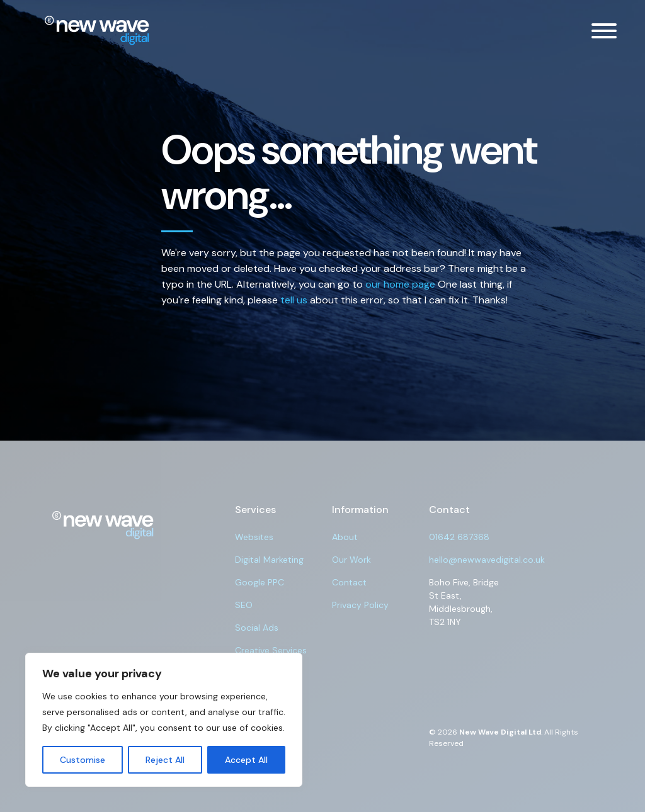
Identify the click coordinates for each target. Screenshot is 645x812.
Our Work (351, 560)
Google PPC (260, 582)
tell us (294, 300)
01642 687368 (459, 537)
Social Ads (257, 628)
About (345, 537)
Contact (349, 582)
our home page (400, 284)
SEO (244, 605)
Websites (254, 537)
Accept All (246, 760)
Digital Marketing (269, 560)
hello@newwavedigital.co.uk (487, 560)
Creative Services (271, 650)
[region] (164, 720)
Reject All (165, 760)
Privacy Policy (360, 605)
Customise (83, 760)
